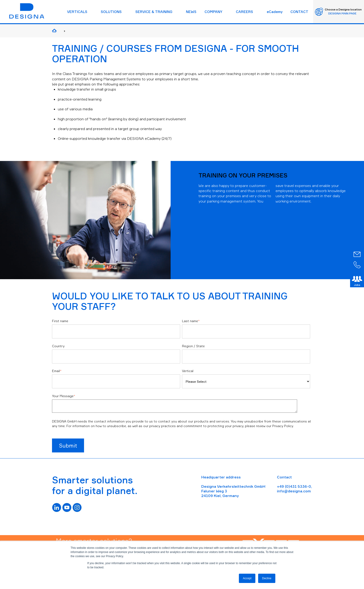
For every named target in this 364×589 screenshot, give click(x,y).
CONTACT (299, 12)
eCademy (275, 12)
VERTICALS (77, 12)
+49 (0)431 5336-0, (294, 486)
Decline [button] (267, 578)
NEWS (191, 12)
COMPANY (213, 12)
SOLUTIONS (111, 12)
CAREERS (244, 12)
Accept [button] (247, 578)
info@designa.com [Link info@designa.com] (294, 491)
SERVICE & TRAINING (154, 12)
